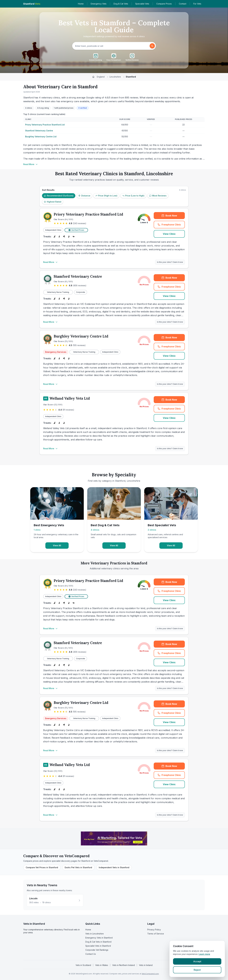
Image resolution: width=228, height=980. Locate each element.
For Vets (197, 4)
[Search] (152, 46)
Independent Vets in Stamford (114, 867)
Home (81, 4)
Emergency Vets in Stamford (99, 938)
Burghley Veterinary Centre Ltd (41, 137)
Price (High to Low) (106, 196)
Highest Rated (53, 202)
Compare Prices (164, 4)
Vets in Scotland (83, 965)
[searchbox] (111, 46)
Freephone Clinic (169, 225)
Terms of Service (156, 934)
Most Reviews (158, 196)
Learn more (204, 954)
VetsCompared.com (150, 974)
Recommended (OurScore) (59, 196)
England (101, 77)
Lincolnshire (115, 77)
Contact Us (91, 954)
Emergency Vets (99, 4)
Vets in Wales (102, 965)
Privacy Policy (154, 930)
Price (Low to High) (133, 196)
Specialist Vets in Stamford (98, 946)
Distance (84, 196)
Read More (31, 164)
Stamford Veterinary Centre (39, 131)
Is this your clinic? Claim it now (170, 262)
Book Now (169, 216)
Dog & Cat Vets (121, 4)
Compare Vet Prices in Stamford (42, 867)
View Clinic (169, 234)
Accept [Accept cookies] (197, 961)
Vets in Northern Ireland (124, 965)
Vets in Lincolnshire (95, 934)
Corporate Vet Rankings (97, 950)
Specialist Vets (142, 4)
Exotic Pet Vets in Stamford (78, 867)
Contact (183, 4)
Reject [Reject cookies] (197, 970)
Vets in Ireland (146, 965)
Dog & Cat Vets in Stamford (98, 942)
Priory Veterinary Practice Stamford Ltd (45, 125)
